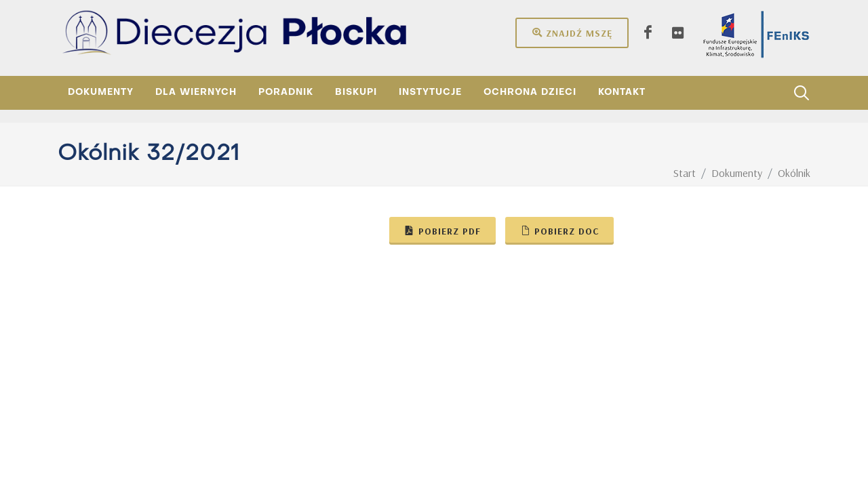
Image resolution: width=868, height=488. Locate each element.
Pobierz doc (559, 230)
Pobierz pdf (442, 230)
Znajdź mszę (572, 33)
